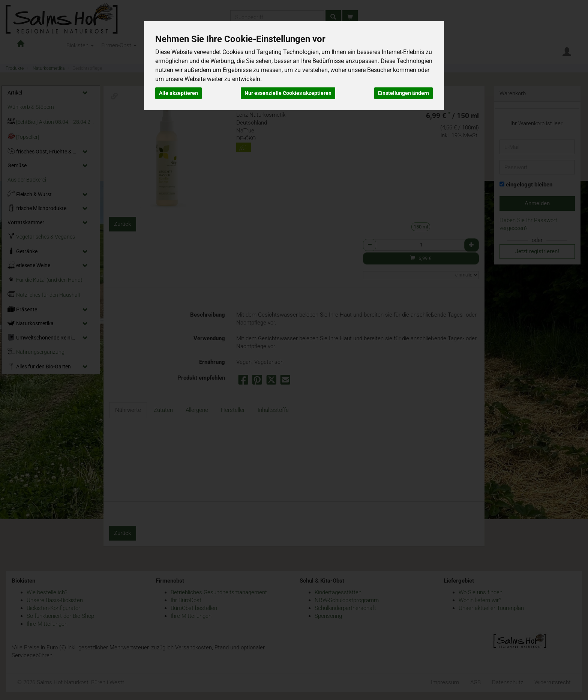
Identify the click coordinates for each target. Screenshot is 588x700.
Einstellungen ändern (403, 93)
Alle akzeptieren (178, 93)
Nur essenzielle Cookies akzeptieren (288, 93)
